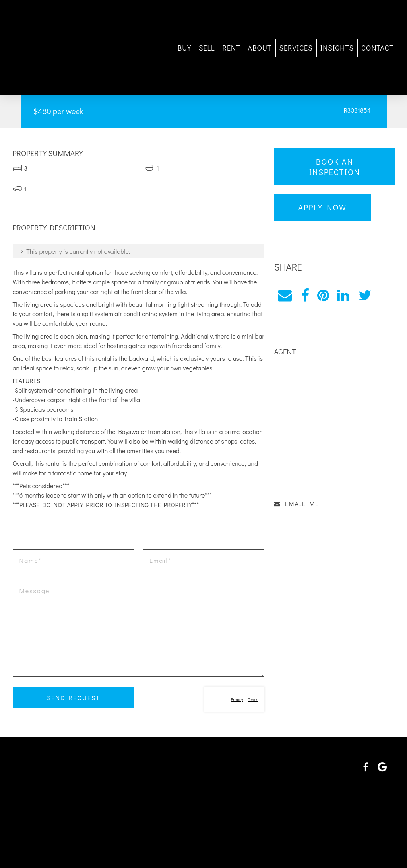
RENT (221, 48)
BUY (174, 48)
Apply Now (320, 207)
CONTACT (367, 48)
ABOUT (250, 48)
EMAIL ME (294, 498)
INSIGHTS (327, 48)
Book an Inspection (329, 167)
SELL (197, 48)
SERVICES (286, 48)
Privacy (234, 700)
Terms (250, 700)
